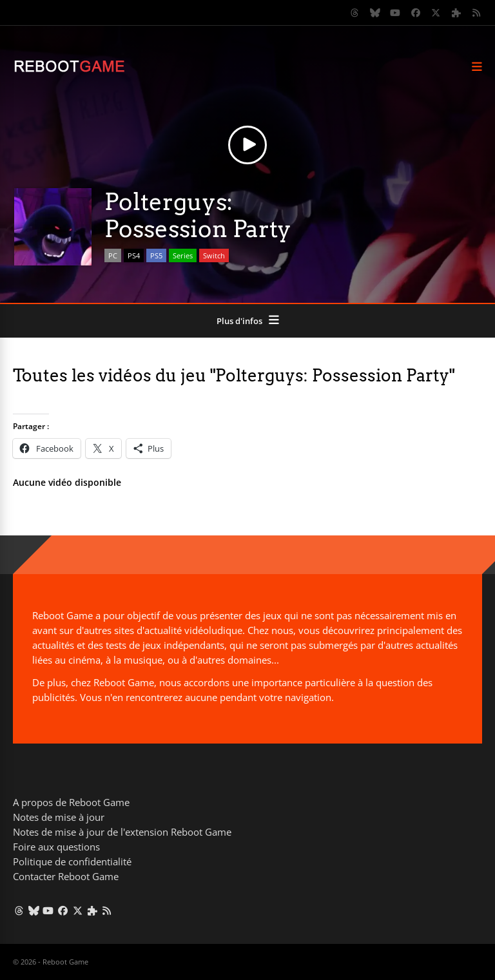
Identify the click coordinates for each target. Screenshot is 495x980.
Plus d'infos (239, 321)
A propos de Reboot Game (71, 802)
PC (113, 255)
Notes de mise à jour (59, 817)
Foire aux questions (56, 847)
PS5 (156, 255)
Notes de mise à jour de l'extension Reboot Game (122, 832)
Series (183, 255)
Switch (214, 255)
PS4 (134, 255)
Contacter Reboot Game (66, 876)
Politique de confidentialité (72, 861)
